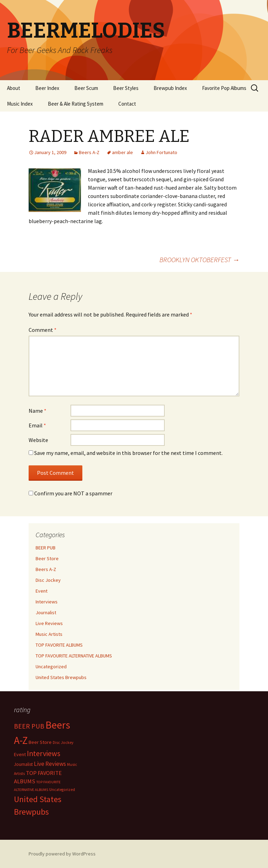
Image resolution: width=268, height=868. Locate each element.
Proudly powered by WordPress (62, 854)
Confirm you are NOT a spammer (70, 493)
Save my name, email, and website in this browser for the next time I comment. (128, 453)
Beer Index (47, 88)
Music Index (20, 104)
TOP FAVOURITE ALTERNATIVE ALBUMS (74, 656)
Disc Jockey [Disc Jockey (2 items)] (63, 743)
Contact (127, 104)
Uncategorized (51, 667)
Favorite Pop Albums (224, 88)
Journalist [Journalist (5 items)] (23, 764)
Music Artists (49, 634)
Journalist (46, 612)
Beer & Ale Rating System (76, 104)
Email (37, 425)
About (14, 88)
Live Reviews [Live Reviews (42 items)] (50, 764)
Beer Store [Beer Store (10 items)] (40, 742)
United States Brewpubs (61, 677)
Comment (43, 330)
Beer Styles (126, 88)
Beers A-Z (89, 152)
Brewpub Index (170, 88)
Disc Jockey (48, 580)
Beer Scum (86, 88)
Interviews (47, 602)
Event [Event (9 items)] (20, 754)
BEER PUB (46, 548)
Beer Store (47, 558)
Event (42, 591)
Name (38, 411)
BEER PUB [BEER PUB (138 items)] (29, 726)
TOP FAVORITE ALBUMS (59, 645)
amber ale (122, 152)
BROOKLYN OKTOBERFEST (199, 260)
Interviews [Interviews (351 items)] (44, 753)
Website (38, 440)
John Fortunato (161, 152)
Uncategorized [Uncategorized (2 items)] (62, 790)
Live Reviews (49, 623)
